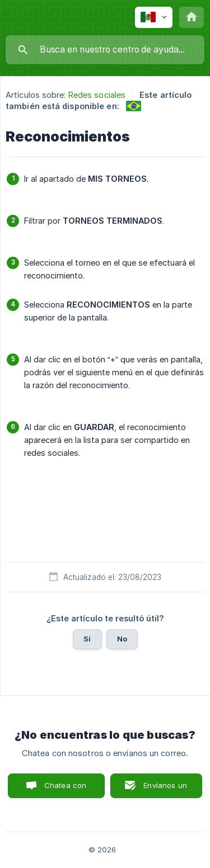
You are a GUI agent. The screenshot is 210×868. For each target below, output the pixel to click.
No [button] (122, 639)
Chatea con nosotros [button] (63, 789)
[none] (154, 17)
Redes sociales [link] (97, 95)
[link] (134, 106)
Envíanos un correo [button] (165, 789)
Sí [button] (87, 639)
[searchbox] (105, 50)
